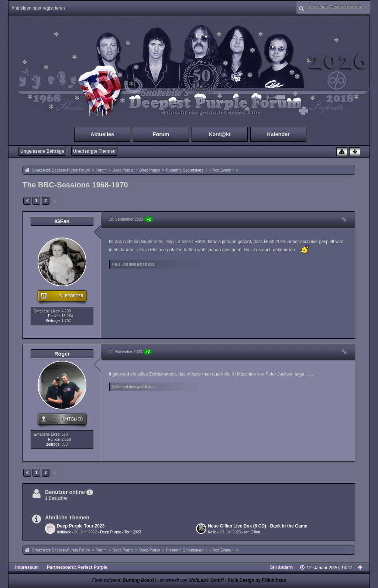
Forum (161, 134)
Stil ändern (281, 567)
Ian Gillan (252, 532)
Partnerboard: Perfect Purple (77, 567)
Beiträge (53, 321)
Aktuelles (102, 134)
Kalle (212, 532)
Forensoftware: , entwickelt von (158, 580)
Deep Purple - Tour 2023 (121, 532)
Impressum (27, 567)
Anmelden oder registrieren (38, 8)
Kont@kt (220, 134)
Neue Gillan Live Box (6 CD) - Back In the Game (257, 526)
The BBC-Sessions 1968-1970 (75, 185)
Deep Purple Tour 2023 (81, 526)
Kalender (278, 134)
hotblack (64, 532)
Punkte (54, 316)
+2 (149, 219)
